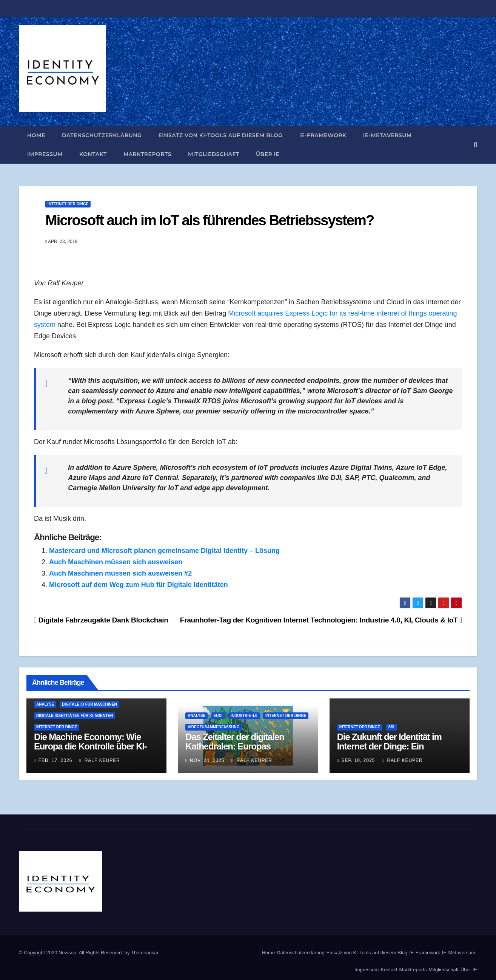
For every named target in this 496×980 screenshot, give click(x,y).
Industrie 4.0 (244, 716)
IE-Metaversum (387, 135)
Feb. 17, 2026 (55, 760)
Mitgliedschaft (214, 154)
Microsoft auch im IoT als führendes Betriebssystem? (209, 220)
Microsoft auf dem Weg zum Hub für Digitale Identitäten (139, 585)
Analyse (45, 704)
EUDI (218, 716)
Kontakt (93, 154)
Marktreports (147, 154)
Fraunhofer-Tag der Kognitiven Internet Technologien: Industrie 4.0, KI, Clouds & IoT (321, 620)
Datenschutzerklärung (102, 135)
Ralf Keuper (100, 760)
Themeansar (145, 953)
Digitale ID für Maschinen (89, 704)
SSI (391, 727)
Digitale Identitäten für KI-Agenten (75, 716)
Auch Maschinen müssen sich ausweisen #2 (120, 573)
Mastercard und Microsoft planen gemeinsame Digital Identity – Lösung (164, 551)
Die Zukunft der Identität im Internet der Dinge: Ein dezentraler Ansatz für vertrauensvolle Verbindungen (396, 751)
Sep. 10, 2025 (358, 760)
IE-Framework (323, 135)
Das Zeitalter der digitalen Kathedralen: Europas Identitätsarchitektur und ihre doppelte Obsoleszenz (241, 751)
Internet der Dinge (68, 204)
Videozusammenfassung (213, 727)
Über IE (268, 154)
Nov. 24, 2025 (207, 760)
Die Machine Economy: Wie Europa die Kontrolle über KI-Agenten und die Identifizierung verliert (95, 751)
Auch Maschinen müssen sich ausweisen (116, 562)
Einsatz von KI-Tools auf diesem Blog (220, 135)
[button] (475, 145)
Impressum (45, 154)
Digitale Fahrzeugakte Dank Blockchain (101, 620)
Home (36, 135)
